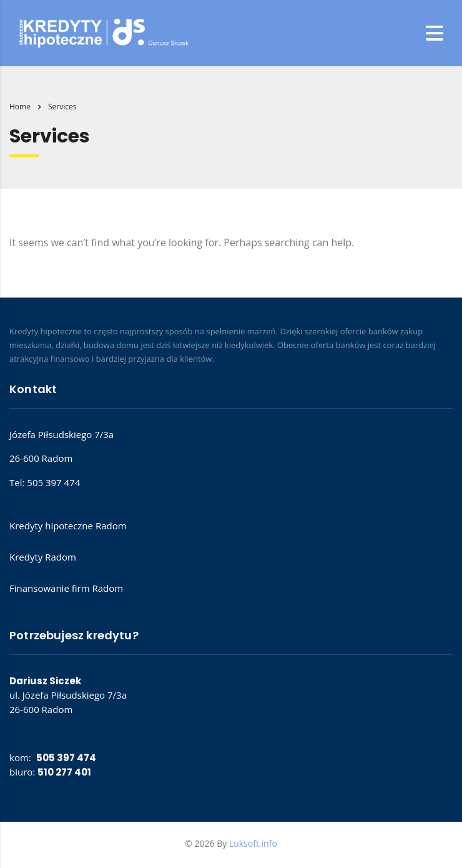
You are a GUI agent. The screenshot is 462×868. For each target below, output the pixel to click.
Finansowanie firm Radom (66, 588)
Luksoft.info (253, 843)
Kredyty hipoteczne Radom (68, 526)
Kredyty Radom (43, 557)
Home (20, 107)
